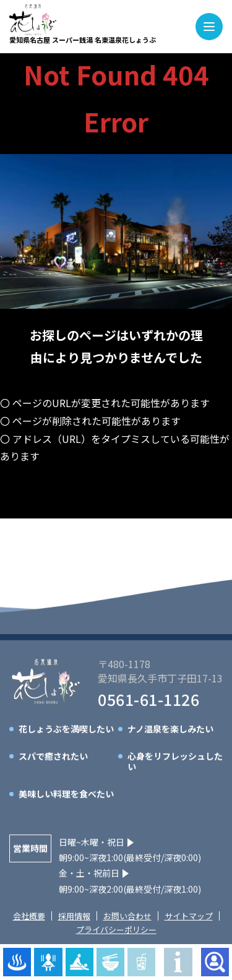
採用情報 (74, 918)
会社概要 (29, 918)
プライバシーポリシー (116, 932)
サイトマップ (189, 918)
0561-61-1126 (148, 702)
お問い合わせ (127, 918)
